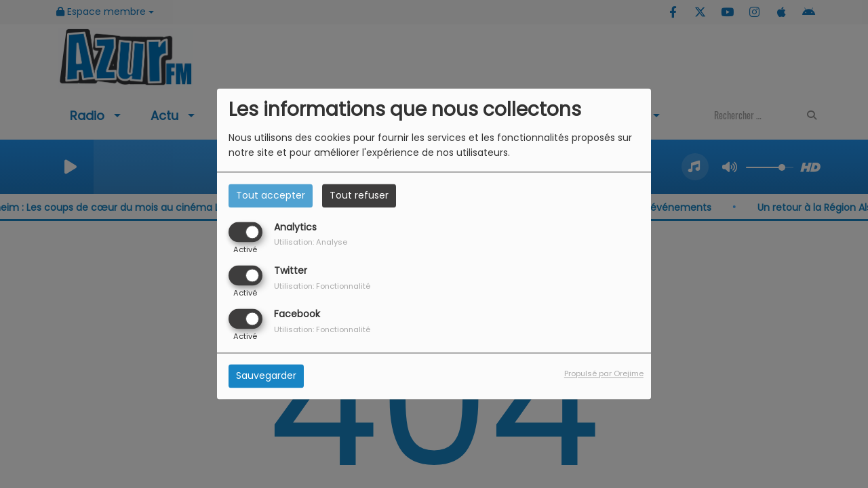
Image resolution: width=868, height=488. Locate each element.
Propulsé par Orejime (604, 374)
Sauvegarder (266, 376)
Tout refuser (359, 195)
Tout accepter (271, 195)
